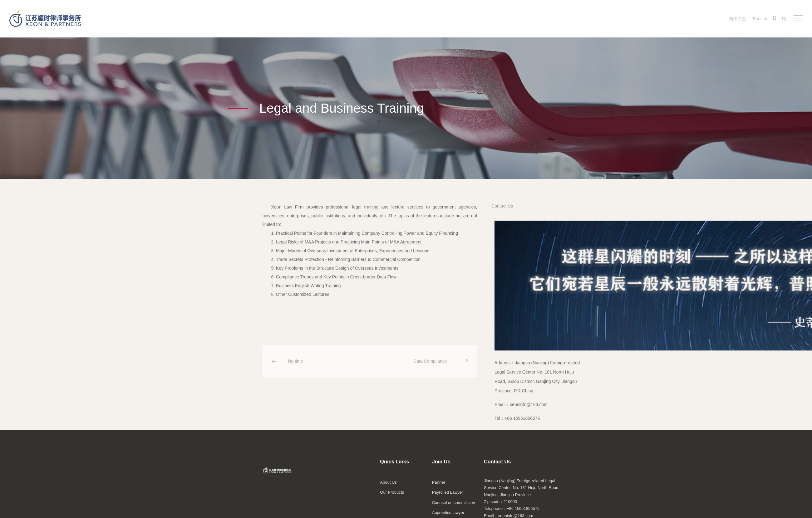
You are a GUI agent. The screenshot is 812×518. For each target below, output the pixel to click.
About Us (388, 482)
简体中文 (738, 19)
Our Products (392, 492)
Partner (439, 482)
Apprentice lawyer (448, 513)
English (760, 19)
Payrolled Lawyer (448, 492)
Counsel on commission (454, 503)
